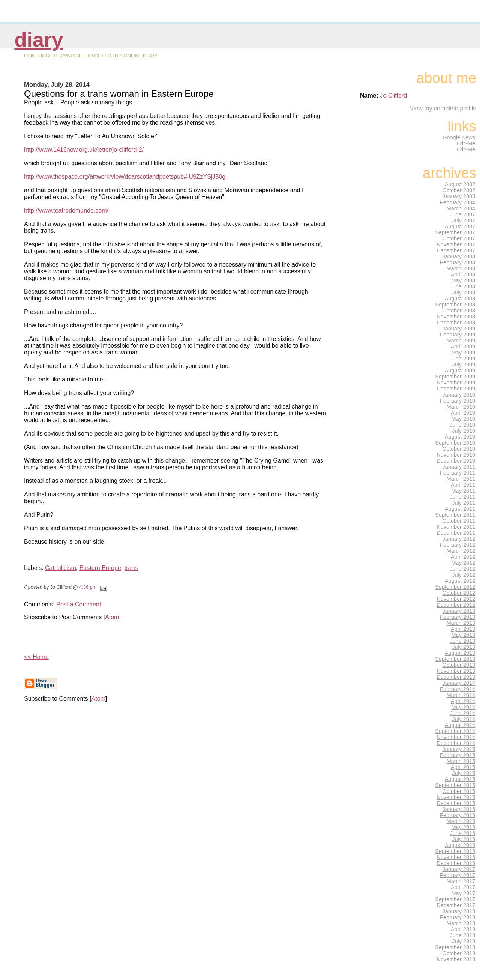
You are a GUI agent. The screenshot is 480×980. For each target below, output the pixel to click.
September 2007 (455, 232)
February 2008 (457, 262)
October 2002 (459, 190)
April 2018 (463, 929)
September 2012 (455, 587)
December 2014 (456, 743)
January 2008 (459, 256)
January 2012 (459, 539)
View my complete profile (443, 108)
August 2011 (460, 509)
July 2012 (463, 575)
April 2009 (463, 347)
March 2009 (461, 341)
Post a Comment (79, 604)
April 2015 (463, 767)
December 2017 (456, 905)
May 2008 (463, 280)
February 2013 (457, 617)
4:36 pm (88, 587)
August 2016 (460, 845)
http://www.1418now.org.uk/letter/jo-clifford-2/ (84, 150)
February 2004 (457, 202)
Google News (459, 137)
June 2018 (463, 935)
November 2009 (456, 383)
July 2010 (463, 431)
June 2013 (463, 641)
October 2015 (459, 791)
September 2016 (455, 851)
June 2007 (463, 214)
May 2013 (463, 635)
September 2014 (455, 731)
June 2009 (463, 359)
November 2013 (456, 671)
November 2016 (456, 857)
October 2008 (459, 311)
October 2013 (459, 665)
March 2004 (461, 208)
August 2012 (460, 581)
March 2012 (461, 551)
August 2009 (460, 371)
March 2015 (461, 761)
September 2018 (455, 947)
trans (131, 568)
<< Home (36, 657)
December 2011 (456, 533)
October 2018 (459, 953)
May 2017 (463, 893)
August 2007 (460, 226)
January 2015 (459, 749)
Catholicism (61, 568)
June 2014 (463, 713)
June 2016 (463, 833)
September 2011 (455, 515)
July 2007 (463, 220)
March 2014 (461, 695)
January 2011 (459, 467)
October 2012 (459, 593)
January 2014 (459, 683)
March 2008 (461, 268)
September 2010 (455, 443)
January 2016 (459, 809)
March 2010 (461, 407)
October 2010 (459, 449)
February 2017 (457, 875)
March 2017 (461, 881)
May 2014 (463, 707)
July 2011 (463, 503)
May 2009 (463, 353)
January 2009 (459, 329)
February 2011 (457, 473)
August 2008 (460, 299)
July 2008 (463, 292)
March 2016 (461, 821)
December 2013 (456, 677)
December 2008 (456, 323)
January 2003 (459, 196)
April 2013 (463, 629)
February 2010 (457, 401)
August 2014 (460, 725)
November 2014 (456, 737)
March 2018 (461, 923)
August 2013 (460, 653)
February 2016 (457, 815)
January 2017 (459, 869)
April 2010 (463, 413)
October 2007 (459, 238)
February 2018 (457, 917)
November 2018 (456, 959)
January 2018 (459, 911)
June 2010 (463, 425)
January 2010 (459, 395)
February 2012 (457, 545)
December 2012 (456, 605)
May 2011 (463, 491)
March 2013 (461, 623)
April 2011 (463, 485)
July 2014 (463, 719)
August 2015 (460, 779)
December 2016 (456, 863)
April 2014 (463, 701)
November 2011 (456, 527)
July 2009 (463, 365)
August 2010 (460, 437)
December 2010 (456, 461)
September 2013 (455, 659)
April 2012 (463, 557)
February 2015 (457, 755)
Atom (112, 617)
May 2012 (463, 563)
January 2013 (459, 611)
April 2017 (463, 887)
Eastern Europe (100, 568)
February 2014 (457, 689)
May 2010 (463, 419)
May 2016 (463, 827)
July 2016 (463, 839)
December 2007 (456, 250)
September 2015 (455, 785)
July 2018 (463, 941)
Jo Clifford (393, 96)
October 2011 (459, 521)
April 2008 (463, 274)
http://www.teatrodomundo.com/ (66, 210)
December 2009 (456, 389)
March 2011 (461, 479)
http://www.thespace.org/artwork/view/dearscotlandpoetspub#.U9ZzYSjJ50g (125, 177)
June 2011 (463, 497)
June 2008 (463, 286)
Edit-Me (466, 143)
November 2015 (456, 797)
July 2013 (463, 647)
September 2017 (455, 899)
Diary (39, 40)
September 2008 (455, 305)
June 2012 (463, 569)
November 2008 (456, 317)
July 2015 (463, 773)
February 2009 (457, 335)
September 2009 (455, 377)
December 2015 (456, 803)
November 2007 (456, 244)
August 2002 (460, 184)
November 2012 (456, 599)
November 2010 (456, 455)
